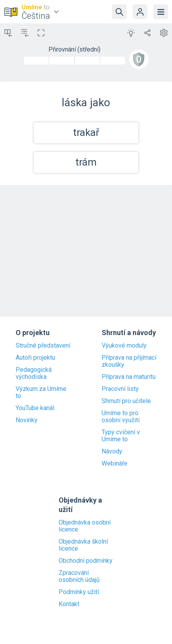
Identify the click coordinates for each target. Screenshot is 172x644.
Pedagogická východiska (34, 373)
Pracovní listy (120, 389)
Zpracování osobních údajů (79, 576)
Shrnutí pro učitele (126, 401)
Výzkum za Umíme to (41, 392)
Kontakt (69, 604)
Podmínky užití (79, 592)
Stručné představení (43, 346)
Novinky (27, 420)
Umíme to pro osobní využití (121, 417)
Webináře (115, 464)
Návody (112, 451)
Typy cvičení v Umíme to (121, 436)
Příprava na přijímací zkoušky (129, 361)
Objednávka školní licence (83, 545)
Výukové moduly (124, 346)
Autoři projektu (35, 358)
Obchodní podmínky (86, 561)
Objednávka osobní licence (85, 526)
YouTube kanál (35, 408)
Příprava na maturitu (129, 377)
